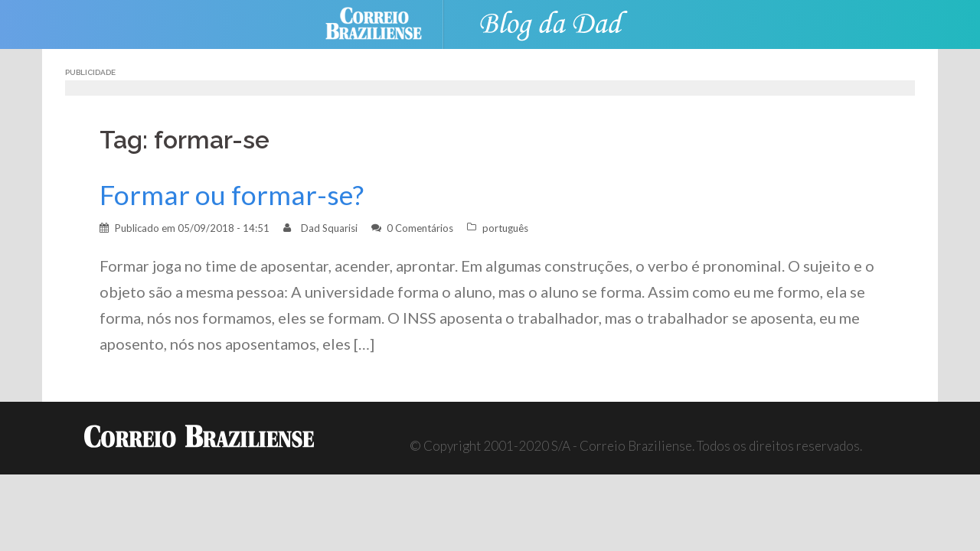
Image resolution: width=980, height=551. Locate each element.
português (505, 228)
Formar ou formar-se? (232, 195)
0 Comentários (420, 228)
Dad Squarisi (329, 228)
